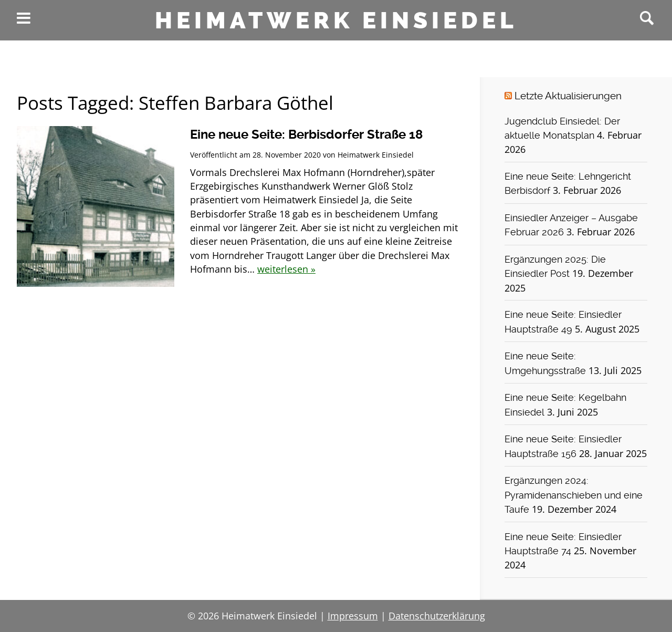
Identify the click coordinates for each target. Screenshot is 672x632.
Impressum (353, 616)
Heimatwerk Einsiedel (336, 20)
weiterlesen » (286, 269)
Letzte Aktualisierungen (568, 96)
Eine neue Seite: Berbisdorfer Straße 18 (307, 134)
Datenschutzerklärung (437, 616)
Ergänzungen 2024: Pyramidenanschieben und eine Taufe (574, 495)
